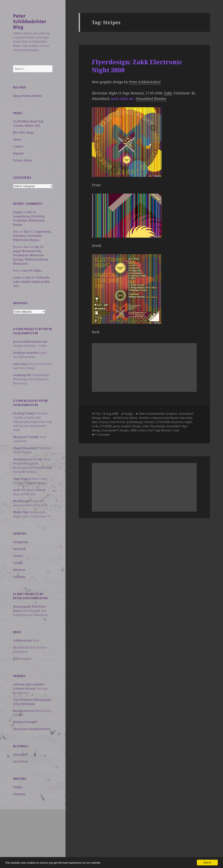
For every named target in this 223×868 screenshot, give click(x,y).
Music (106, 418)
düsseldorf (174, 426)
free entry (186, 418)
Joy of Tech (20, 761)
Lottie (17, 277)
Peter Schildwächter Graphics (158, 414)
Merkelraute (22, 501)
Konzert (150, 422)
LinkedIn (19, 577)
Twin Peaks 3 (22, 479)
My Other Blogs (23, 132)
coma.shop (20, 364)
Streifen (144, 418)
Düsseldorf (186, 414)
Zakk (168, 93)
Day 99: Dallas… (33, 271)
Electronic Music (127, 418)
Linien (142, 430)
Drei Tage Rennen (159, 430)
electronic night (181, 422)
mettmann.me (22, 459)
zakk (146, 426)
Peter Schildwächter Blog (30, 21)
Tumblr (18, 563)
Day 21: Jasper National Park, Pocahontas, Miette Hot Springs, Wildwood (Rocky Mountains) (31, 255)
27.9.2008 (105, 426)
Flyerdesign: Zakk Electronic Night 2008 (137, 66)
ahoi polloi (20, 754)
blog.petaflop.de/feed (27, 96)
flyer (95, 422)
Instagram (20, 542)
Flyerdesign (158, 426)
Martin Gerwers (24, 711)
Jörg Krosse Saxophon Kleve (32, 729)
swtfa (17, 490)
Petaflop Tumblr (24, 413)
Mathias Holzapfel (25, 722)
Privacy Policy (22, 160)
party (116, 426)
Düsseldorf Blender (151, 99)
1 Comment (102, 435)
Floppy (18, 212)
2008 (133, 430)
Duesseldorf (110, 430)
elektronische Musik (164, 418)
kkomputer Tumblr (26, 437)
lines (176, 430)
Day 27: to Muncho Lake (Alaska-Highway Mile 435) (32, 282)
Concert (104, 422)
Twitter (18, 556)
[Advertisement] (33, 834)
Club (95, 426)
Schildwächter (23, 640)
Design (96, 418)
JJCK (16, 659)
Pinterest (19, 570)
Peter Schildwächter (145, 82)
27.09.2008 (163, 422)
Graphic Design (131, 426)
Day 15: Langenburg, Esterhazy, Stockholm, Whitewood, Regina (32, 236)
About (17, 139)
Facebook (19, 549)
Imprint (18, 153)
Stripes (124, 430)
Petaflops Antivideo (26, 353)
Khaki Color (21, 512)
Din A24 (18, 647)
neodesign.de (22, 375)
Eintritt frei (118, 422)
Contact (18, 146)
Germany (19, 794)
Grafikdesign (135, 422)
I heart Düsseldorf (25, 448)
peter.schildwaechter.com (30, 342)
